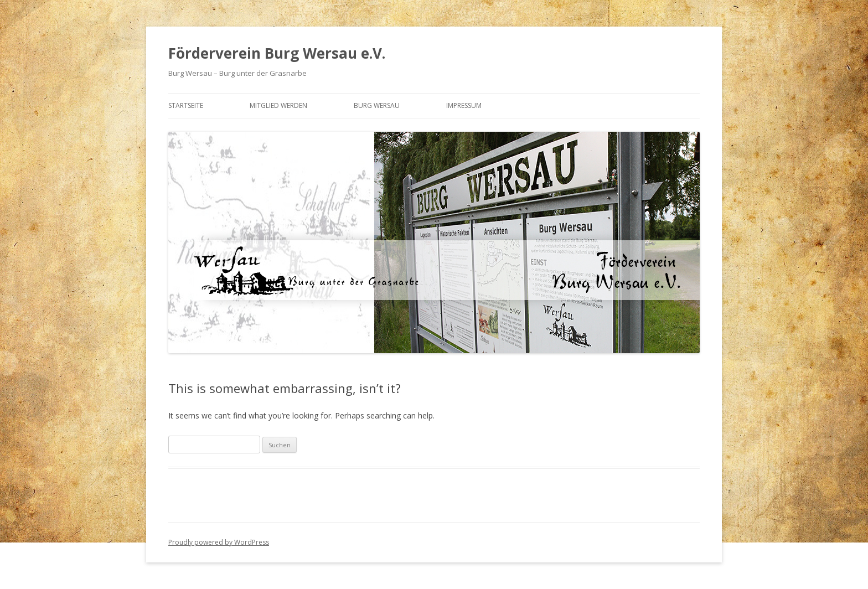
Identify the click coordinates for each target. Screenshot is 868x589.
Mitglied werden (278, 105)
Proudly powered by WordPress (219, 542)
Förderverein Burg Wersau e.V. (277, 53)
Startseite (186, 105)
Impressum (464, 105)
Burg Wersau (377, 105)
